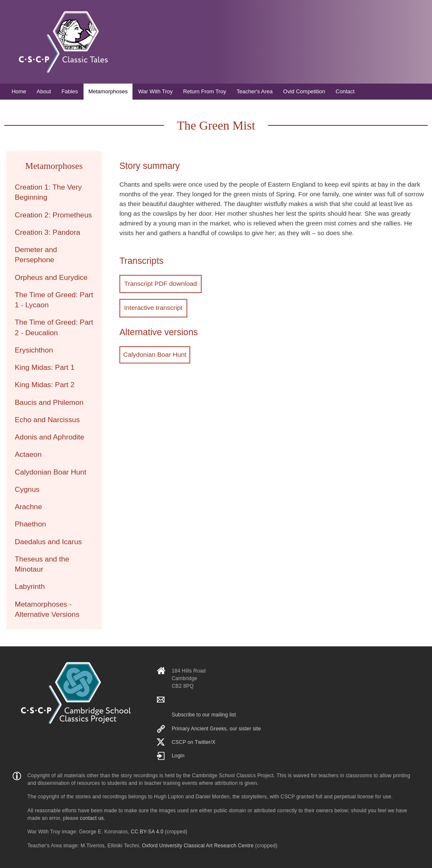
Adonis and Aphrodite (50, 437)
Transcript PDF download (159, 283)
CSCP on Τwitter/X (194, 742)
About (44, 91)
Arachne (28, 507)
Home (19, 91)
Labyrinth (30, 586)
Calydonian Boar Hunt (155, 352)
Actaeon (28, 454)
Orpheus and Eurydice (51, 277)
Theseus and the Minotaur (42, 564)
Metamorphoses (108, 91)
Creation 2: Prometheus (53, 215)
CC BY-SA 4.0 (147, 832)
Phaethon (30, 524)
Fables (70, 91)
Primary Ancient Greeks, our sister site (216, 729)
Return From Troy (205, 91)
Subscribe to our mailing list (204, 715)
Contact (345, 91)
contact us (92, 818)
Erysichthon (34, 350)
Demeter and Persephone (36, 255)
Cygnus (27, 489)
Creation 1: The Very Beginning (48, 192)
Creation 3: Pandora (47, 232)
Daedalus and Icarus (48, 542)
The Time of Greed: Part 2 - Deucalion (54, 327)
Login (178, 756)
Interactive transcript (152, 306)
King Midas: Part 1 (45, 367)
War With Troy (155, 91)
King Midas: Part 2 (45, 385)
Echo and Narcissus (47, 420)
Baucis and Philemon (49, 402)
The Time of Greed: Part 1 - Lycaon (54, 300)
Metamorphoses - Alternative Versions (47, 609)
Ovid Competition (304, 91)
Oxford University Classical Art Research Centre (198, 846)
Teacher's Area (255, 91)
